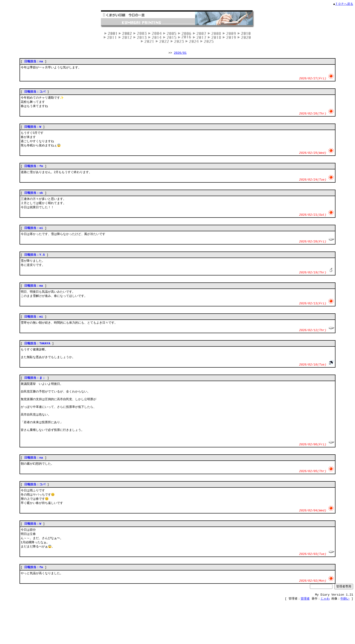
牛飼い (345, 640)
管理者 (305, 640)
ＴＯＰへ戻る (344, 4)
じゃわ (325, 640)
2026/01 (180, 54)
